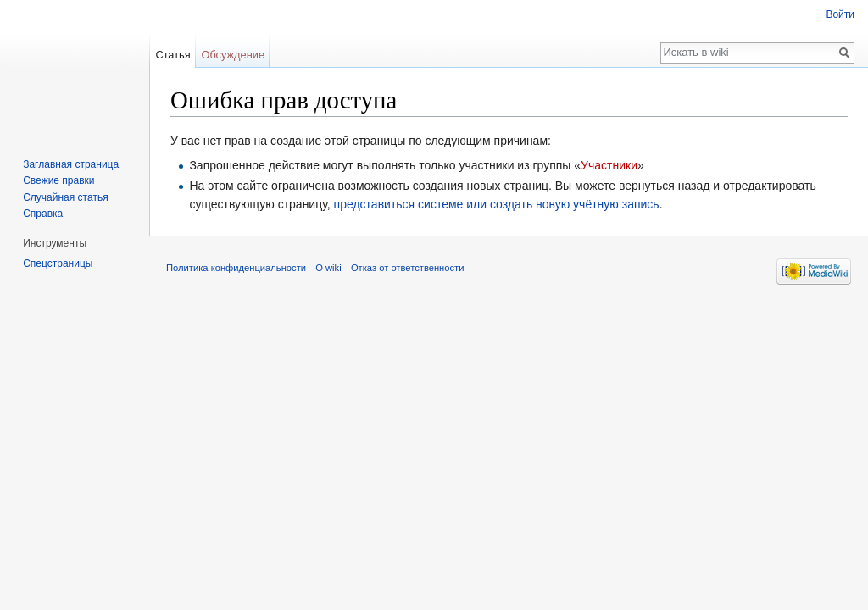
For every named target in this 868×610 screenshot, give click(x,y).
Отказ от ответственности (408, 268)
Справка (43, 213)
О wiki (328, 268)
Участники (609, 165)
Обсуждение (233, 55)
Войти (840, 14)
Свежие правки (58, 180)
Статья (172, 55)
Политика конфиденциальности (236, 268)
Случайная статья (65, 197)
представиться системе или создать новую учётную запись (497, 204)
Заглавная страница (71, 164)
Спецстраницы (58, 263)
